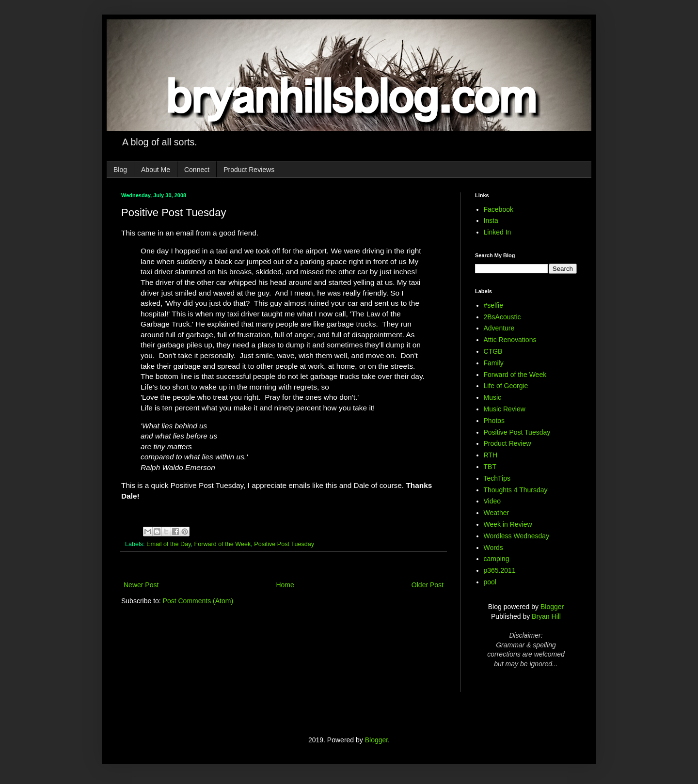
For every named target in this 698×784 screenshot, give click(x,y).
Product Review (508, 443)
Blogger (552, 607)
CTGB (493, 351)
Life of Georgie (506, 386)
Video (492, 501)
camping (497, 559)
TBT (490, 467)
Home (285, 585)
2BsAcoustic (502, 317)
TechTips (497, 478)
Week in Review (508, 524)
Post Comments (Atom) (198, 601)
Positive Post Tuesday (284, 544)
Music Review (505, 409)
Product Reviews (249, 170)
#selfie (493, 305)
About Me (156, 170)
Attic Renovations (510, 340)
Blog (120, 170)
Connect (197, 170)
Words (493, 548)
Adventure (499, 328)
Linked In (498, 232)
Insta (491, 220)
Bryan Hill (546, 616)
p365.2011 (500, 570)
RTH (491, 455)
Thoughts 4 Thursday (516, 490)
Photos (494, 421)
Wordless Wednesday (517, 536)
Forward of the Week (223, 544)
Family (494, 363)
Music (493, 397)
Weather (497, 513)
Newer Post (141, 585)
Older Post (428, 585)
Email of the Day (168, 544)
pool (490, 582)
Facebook (499, 209)
